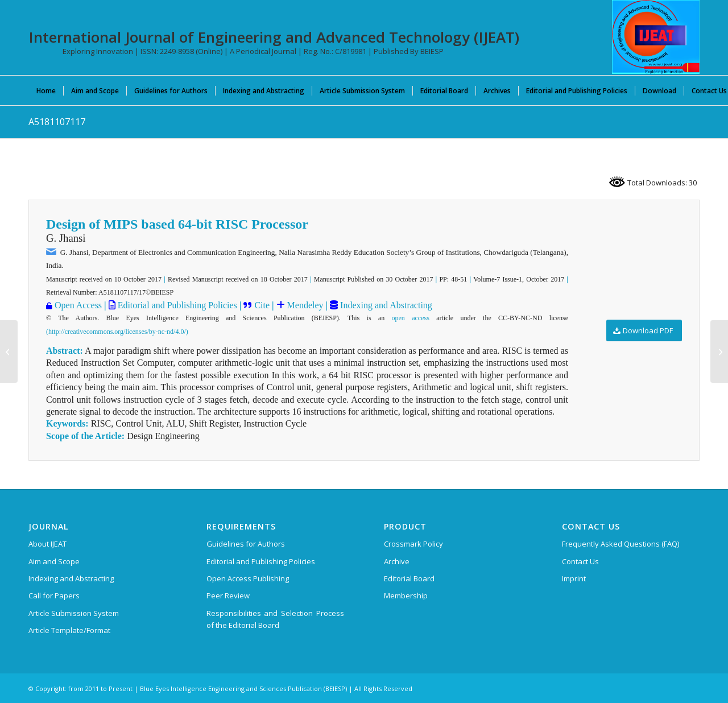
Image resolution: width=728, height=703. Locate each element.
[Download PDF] (644, 331)
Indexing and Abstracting (385, 305)
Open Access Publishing (248, 578)
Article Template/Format (69, 630)
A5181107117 (57, 122)
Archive (397, 561)
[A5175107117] (9, 351)
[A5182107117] (719, 351)
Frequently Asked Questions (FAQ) (621, 544)
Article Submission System (74, 613)
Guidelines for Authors (246, 544)
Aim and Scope (54, 561)
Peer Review (228, 596)
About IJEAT (47, 544)
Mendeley (304, 305)
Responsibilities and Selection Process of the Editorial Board (275, 619)
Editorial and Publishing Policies (176, 305)
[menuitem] (46, 90)
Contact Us (580, 561)
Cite (262, 305)
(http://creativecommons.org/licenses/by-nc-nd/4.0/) (117, 332)
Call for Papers (54, 596)
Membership (406, 596)
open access (411, 318)
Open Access (78, 305)
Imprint (574, 578)
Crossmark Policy (413, 544)
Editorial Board (409, 578)
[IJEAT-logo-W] (656, 37)
